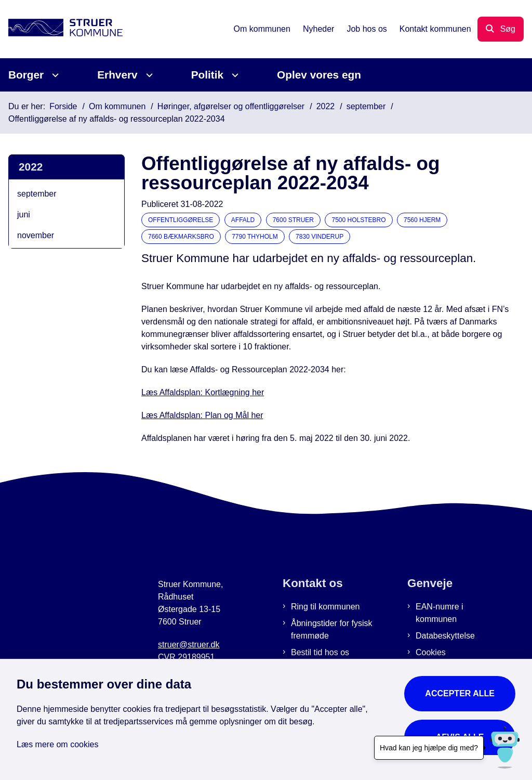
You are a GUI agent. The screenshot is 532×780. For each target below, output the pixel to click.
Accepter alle (460, 693)
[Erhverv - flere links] (148, 75)
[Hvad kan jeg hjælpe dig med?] (505, 747)
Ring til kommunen (325, 607)
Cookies (431, 652)
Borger (26, 75)
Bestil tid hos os (320, 652)
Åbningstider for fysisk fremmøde (332, 629)
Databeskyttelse (445, 636)
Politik (207, 75)
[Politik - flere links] (234, 75)
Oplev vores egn (319, 75)
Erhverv (117, 75)
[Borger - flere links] (54, 75)
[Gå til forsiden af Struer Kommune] (61, 29)
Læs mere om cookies (57, 744)
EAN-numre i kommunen (440, 613)
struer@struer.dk (189, 645)
